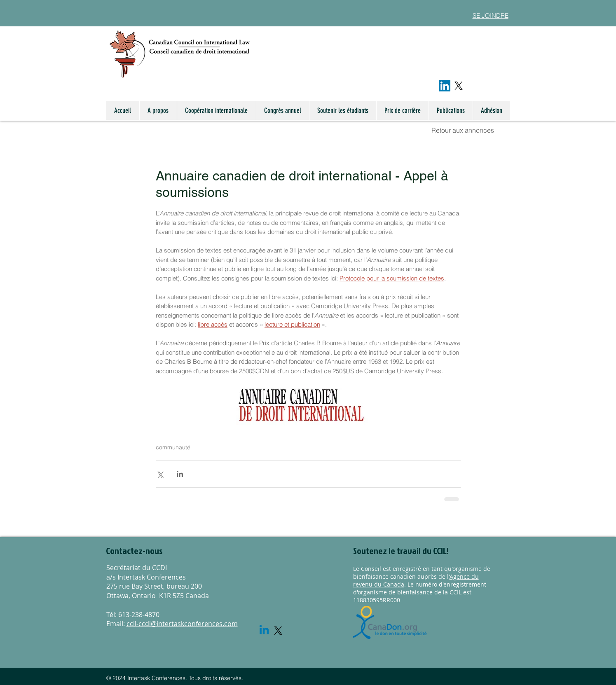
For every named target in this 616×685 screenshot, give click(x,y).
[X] (459, 86)
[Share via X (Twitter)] (160, 474)
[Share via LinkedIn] (180, 474)
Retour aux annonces (463, 130)
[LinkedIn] (445, 86)
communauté (173, 447)
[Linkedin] (264, 631)
